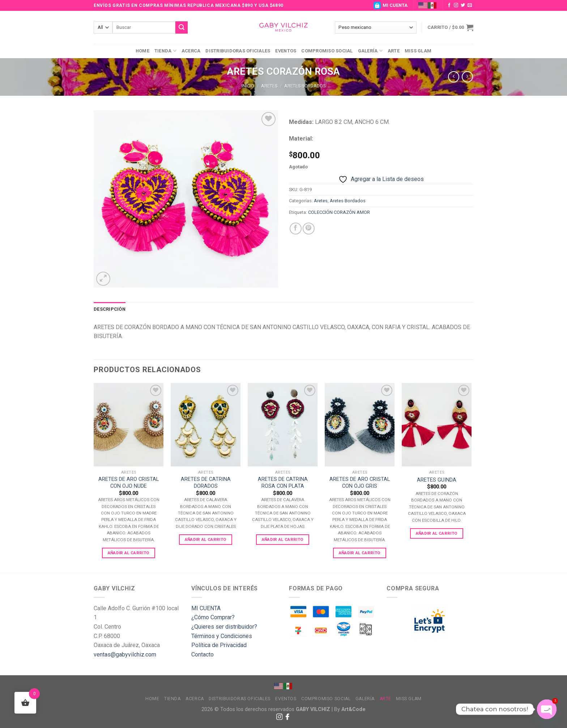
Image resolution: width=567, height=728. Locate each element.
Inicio (248, 86)
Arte (394, 51)
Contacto (202, 654)
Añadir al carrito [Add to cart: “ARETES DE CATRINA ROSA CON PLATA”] (283, 539)
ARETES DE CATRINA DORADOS (206, 483)
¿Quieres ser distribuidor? (224, 627)
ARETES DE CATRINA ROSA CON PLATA (283, 483)
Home (142, 51)
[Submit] (182, 27)
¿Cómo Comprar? (213, 617)
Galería (370, 51)
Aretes (269, 86)
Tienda (165, 51)
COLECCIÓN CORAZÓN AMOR (339, 212)
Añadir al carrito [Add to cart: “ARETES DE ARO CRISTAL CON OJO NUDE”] (129, 553)
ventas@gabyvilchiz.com (125, 654)
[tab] (110, 309)
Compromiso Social (327, 51)
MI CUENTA (391, 5)
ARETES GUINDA (437, 480)
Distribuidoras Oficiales (238, 51)
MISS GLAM (418, 51)
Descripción (110, 309)
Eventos (286, 51)
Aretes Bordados (305, 86)
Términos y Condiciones (222, 636)
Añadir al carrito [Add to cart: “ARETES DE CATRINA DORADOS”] (206, 539)
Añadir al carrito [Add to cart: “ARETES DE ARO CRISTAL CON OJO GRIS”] (360, 553)
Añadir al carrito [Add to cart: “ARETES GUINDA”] (437, 533)
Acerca (191, 51)
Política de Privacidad (219, 645)
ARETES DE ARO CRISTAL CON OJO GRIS (360, 483)
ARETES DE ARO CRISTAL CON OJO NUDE (129, 483)
